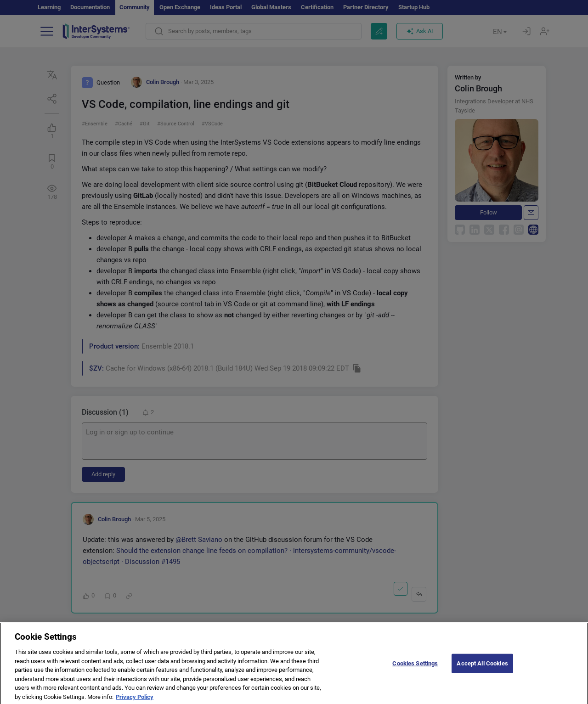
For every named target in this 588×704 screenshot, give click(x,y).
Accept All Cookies (482, 668)
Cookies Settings (415, 668)
